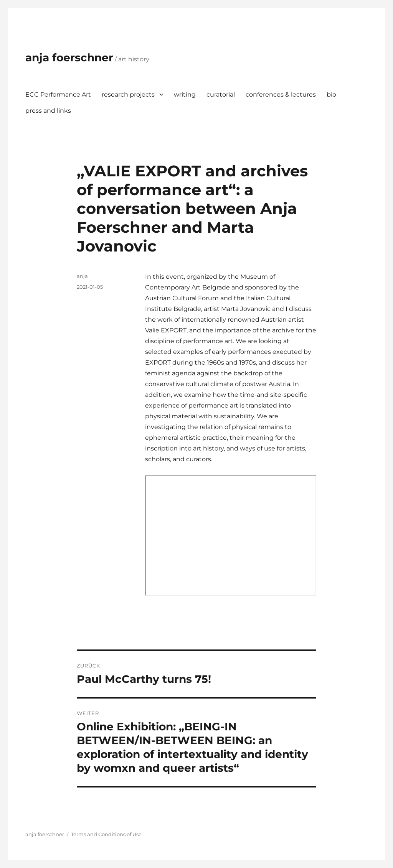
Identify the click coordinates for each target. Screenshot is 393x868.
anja (82, 276)
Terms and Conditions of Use (106, 834)
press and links (48, 111)
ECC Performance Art (58, 95)
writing (185, 95)
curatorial (221, 95)
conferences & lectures (281, 95)
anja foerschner (69, 58)
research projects (128, 95)
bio (331, 95)
